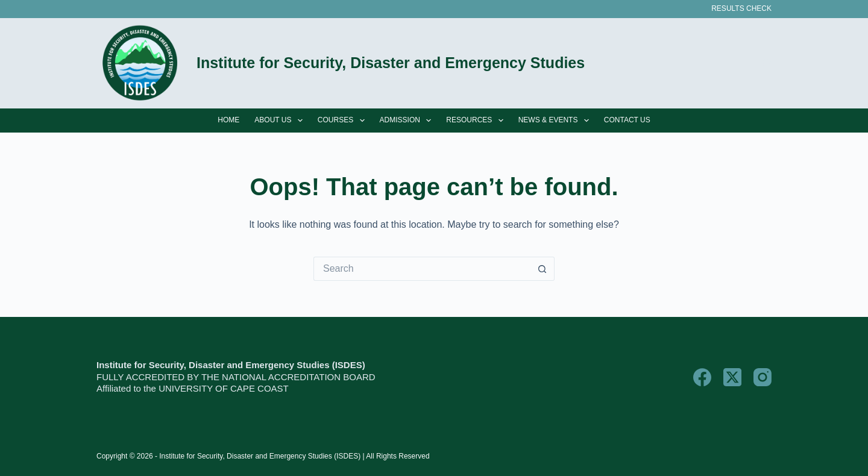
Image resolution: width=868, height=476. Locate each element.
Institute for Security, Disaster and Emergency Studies (391, 63)
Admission (408, 121)
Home (228, 120)
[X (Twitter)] (732, 377)
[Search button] (542, 269)
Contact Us (627, 120)
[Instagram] (763, 377)
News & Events (556, 121)
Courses (344, 121)
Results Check (741, 8)
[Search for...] (422, 269)
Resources (477, 121)
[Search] (767, 64)
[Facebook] (702, 377)
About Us (281, 121)
